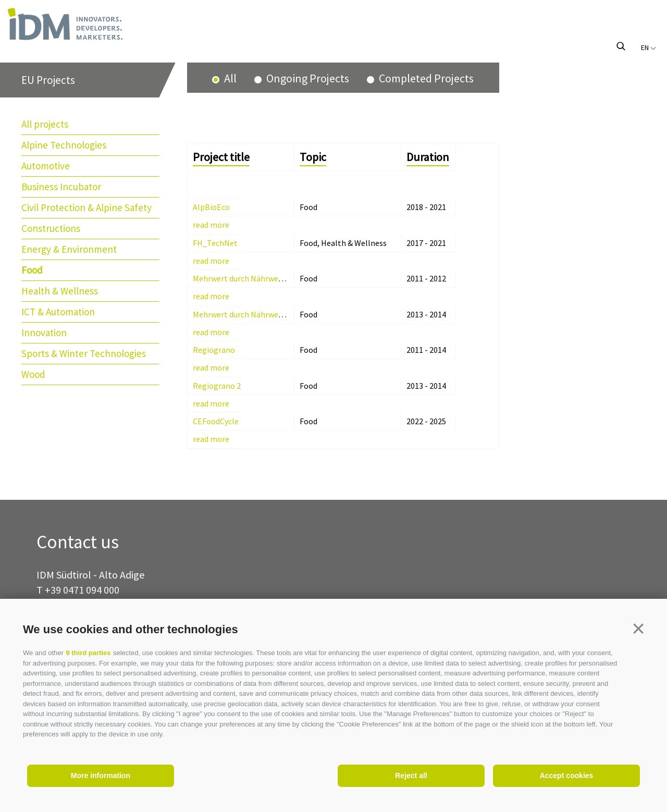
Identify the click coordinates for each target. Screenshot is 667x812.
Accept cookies (567, 776)
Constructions (51, 228)
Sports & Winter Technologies (84, 353)
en (649, 47)
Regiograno (214, 350)
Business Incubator (61, 187)
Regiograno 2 (217, 386)
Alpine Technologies (64, 145)
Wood (33, 374)
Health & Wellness (60, 291)
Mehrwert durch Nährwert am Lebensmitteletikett (283, 278)
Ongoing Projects (307, 78)
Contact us (78, 542)
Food (32, 270)
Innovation (44, 333)
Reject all (411, 776)
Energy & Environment (69, 249)
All (229, 78)
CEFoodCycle (216, 421)
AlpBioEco (211, 207)
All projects (45, 124)
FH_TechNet (215, 243)
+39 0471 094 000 (82, 590)
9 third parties (88, 653)
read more (211, 225)
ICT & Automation (58, 312)
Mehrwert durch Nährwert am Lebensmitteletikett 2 (286, 314)
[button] (638, 629)
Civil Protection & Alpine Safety (87, 207)
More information (101, 776)
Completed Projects (425, 78)
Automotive (46, 166)
